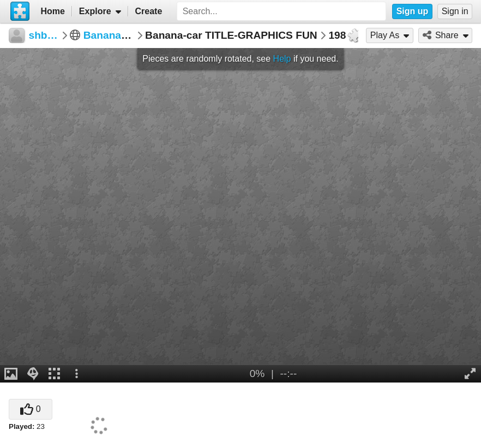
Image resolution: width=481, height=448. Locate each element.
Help (282, 59)
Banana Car (113, 35)
